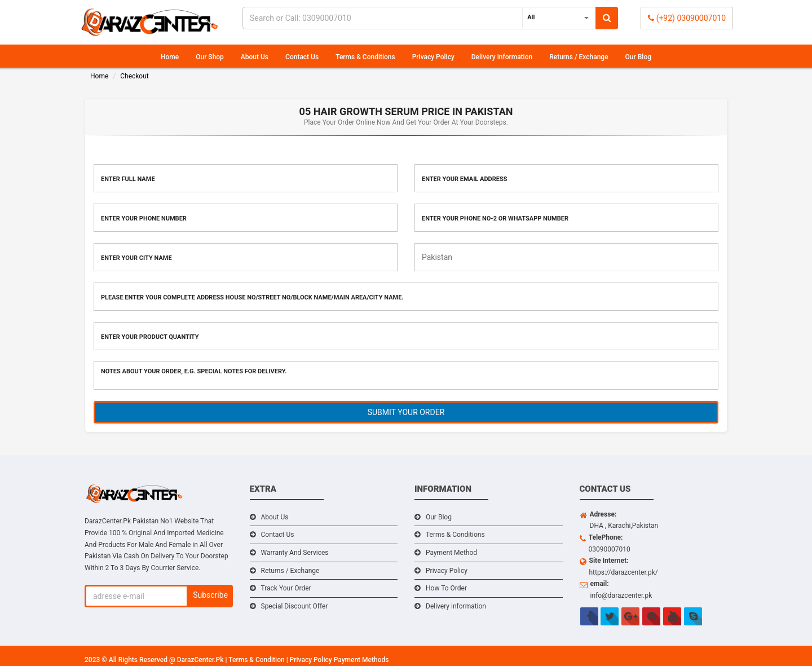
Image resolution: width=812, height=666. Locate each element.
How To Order (446, 588)
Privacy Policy (433, 57)
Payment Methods (361, 660)
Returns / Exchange (579, 57)
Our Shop (210, 57)
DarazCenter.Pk (201, 660)
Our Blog (638, 57)
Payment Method (451, 553)
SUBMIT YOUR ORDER (406, 412)
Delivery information (502, 57)
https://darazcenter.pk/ (624, 572)
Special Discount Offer (295, 606)
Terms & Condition (257, 660)
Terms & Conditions (365, 57)
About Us (255, 57)
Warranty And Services (295, 553)
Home (170, 57)
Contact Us (302, 57)
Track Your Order (286, 588)
